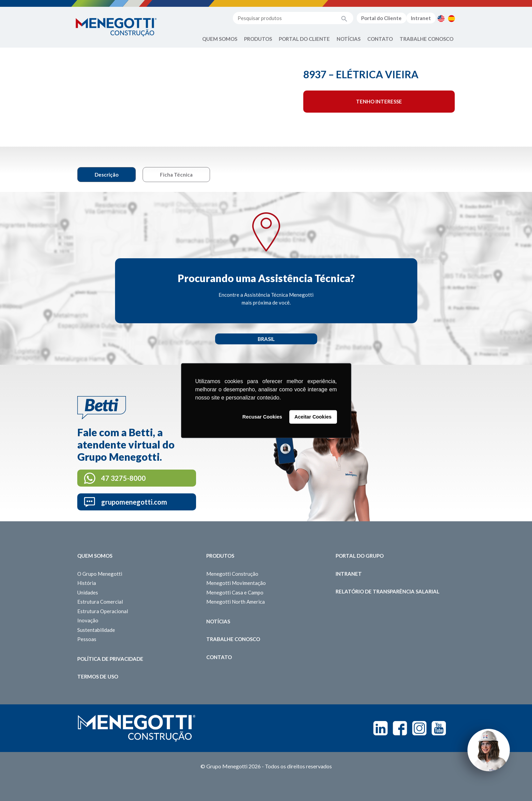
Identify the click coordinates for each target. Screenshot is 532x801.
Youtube (439, 728)
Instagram (419, 728)
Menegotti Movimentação (236, 583)
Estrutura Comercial (100, 602)
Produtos (258, 39)
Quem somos (95, 556)
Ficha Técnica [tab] (176, 175)
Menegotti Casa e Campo (235, 592)
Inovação (88, 620)
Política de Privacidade (110, 659)
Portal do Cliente (381, 18)
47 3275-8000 (123, 478)
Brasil (266, 339)
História (87, 583)
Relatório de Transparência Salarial (388, 591)
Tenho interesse (379, 101)
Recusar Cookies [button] (262, 417)
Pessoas (87, 639)
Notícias (349, 39)
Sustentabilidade (96, 630)
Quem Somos (220, 39)
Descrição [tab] (107, 175)
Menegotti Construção (232, 574)
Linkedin (381, 728)
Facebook (400, 728)
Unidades (88, 592)
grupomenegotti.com (134, 502)
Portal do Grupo (360, 556)
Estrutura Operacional (103, 611)
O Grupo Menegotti (100, 574)
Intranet (421, 18)
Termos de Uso (98, 676)
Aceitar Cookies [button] (313, 417)
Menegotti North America (236, 602)
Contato (380, 39)
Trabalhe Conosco (426, 39)
